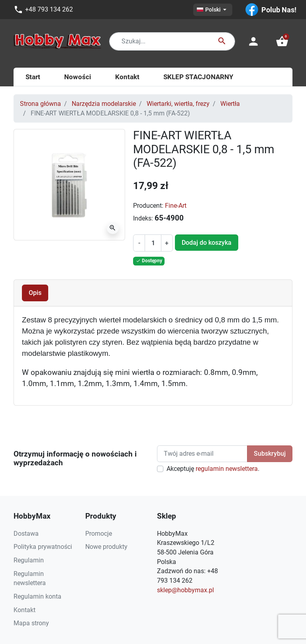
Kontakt (25, 610)
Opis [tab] (35, 293)
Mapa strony (31, 623)
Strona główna (40, 104)
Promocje (99, 534)
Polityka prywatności (43, 547)
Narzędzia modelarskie (104, 104)
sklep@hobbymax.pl (185, 590)
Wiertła (230, 104)
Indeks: (143, 218)
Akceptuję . (213, 469)
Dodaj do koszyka (207, 243)
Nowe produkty (106, 547)
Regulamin (29, 560)
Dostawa (26, 534)
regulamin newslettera (227, 469)
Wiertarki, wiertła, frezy (178, 104)
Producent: (148, 206)
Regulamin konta (37, 596)
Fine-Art (176, 206)
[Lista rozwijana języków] (213, 10)
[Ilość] (153, 243)
